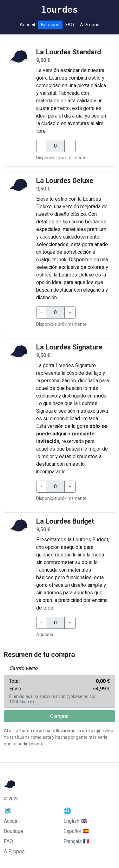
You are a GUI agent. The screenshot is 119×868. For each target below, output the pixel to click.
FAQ (70, 25)
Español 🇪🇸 (76, 831)
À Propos (90, 25)
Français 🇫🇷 (76, 841)
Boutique (50, 25)
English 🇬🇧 (75, 821)
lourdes (60, 10)
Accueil (27, 25)
